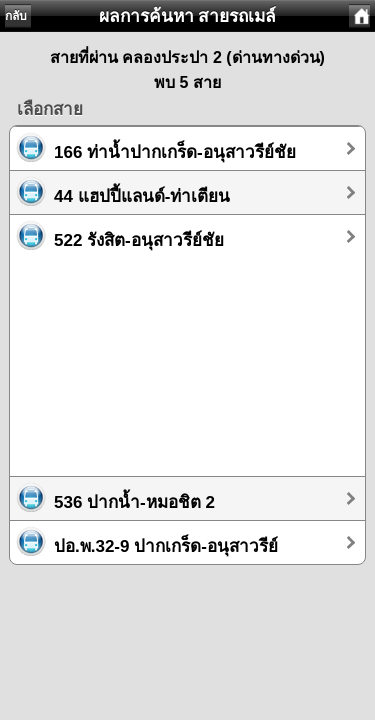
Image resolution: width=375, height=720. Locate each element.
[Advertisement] (187, 358)
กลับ (16, 16)
